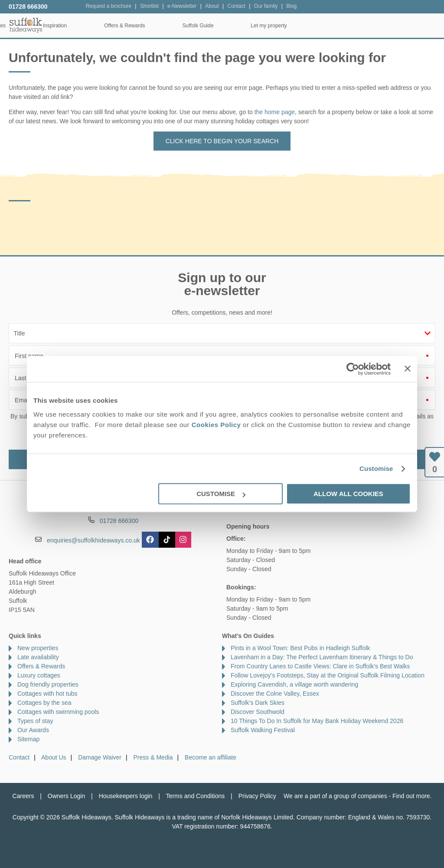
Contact (19, 757)
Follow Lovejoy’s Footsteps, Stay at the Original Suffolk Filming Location (328, 675)
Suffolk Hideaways (26, 25)
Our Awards (33, 730)
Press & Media (153, 757)
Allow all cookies (348, 494)
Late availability (38, 657)
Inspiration (193, 26)
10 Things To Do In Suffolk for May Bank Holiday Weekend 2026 (317, 721)
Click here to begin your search (222, 141)
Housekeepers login (126, 796)
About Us (54, 757)
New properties (38, 648)
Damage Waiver (100, 757)
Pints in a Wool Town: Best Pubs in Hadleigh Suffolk (300, 648)
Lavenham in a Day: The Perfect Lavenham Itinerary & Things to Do (322, 657)
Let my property (407, 26)
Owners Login (66, 796)
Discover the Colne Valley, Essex (275, 694)
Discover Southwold (258, 712)
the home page (275, 112)
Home (69, 26)
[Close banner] (408, 368)
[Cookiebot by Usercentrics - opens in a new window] (353, 369)
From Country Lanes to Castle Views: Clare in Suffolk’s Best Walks (320, 666)
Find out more (411, 796)
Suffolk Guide (336, 26)
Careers (23, 796)
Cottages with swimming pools (58, 712)
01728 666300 (28, 7)
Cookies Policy (216, 425)
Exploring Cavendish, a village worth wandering (294, 684)
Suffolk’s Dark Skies (258, 703)
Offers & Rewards (263, 26)
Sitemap (28, 739)
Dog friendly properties (48, 684)
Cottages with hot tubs (47, 694)
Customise (376, 469)
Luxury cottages (39, 675)
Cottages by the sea (44, 703)
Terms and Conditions (195, 796)
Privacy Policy (257, 796)
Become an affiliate (211, 757)
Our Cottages (129, 26)
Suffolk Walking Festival (263, 730)
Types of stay (35, 721)
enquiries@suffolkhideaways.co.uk (93, 540)
